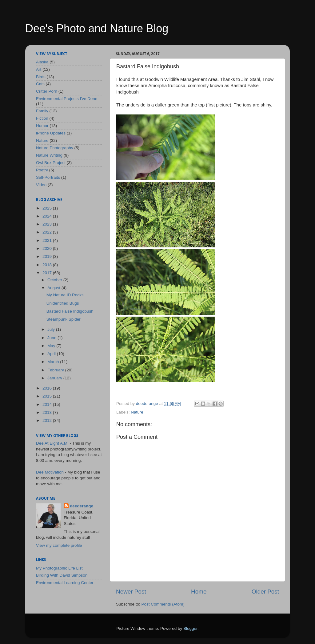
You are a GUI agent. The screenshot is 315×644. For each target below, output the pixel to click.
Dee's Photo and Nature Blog (97, 28)
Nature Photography (55, 148)
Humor (42, 126)
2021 (48, 240)
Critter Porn (47, 91)
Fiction (42, 118)
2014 (48, 404)
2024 (48, 216)
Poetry (42, 170)
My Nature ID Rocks (65, 295)
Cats (40, 84)
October (55, 280)
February (56, 370)
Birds (41, 77)
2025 (48, 208)
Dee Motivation (50, 472)
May (52, 346)
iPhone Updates (51, 133)
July (52, 329)
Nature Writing (49, 155)
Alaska (42, 62)
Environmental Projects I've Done (67, 99)
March (54, 362)
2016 (48, 388)
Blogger (190, 628)
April (52, 354)
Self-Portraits (48, 177)
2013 (48, 412)
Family (42, 111)
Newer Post (131, 592)
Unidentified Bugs (63, 303)
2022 (48, 232)
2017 (48, 273)
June (52, 338)
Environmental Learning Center (65, 583)
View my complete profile (59, 545)
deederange (82, 506)
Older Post (265, 592)
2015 (48, 396)
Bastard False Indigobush (70, 311)
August (54, 288)
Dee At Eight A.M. (52, 443)
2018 (48, 265)
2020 (48, 248)
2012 (48, 420)
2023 (48, 224)
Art (39, 69)
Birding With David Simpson (62, 575)
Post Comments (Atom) (163, 604)
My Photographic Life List (59, 568)
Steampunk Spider (64, 319)
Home (199, 592)
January (55, 378)
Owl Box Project (51, 163)
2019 (48, 256)
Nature (137, 412)
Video (41, 185)
